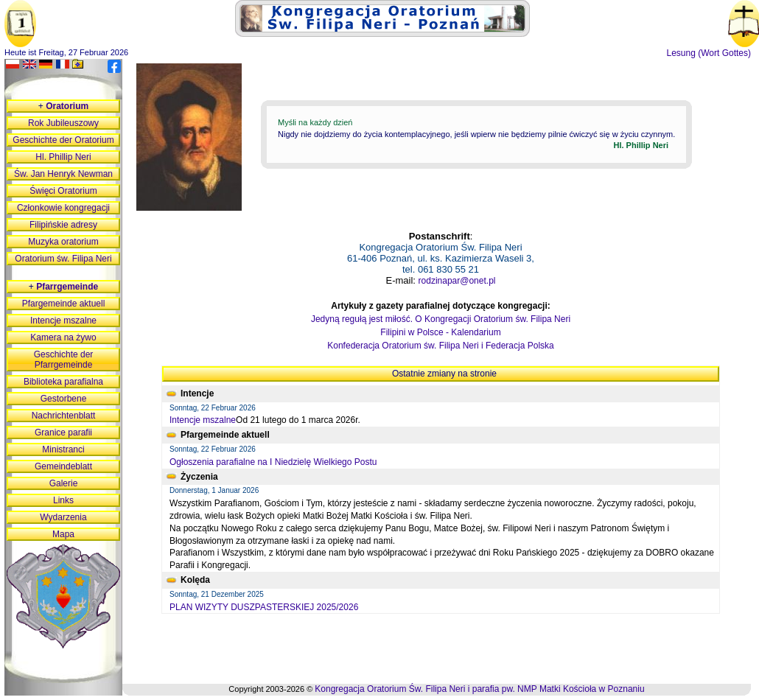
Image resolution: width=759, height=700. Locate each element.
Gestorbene (64, 399)
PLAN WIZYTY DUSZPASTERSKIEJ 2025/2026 (264, 607)
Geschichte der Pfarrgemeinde (64, 360)
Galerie (64, 483)
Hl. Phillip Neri (63, 157)
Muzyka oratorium (63, 242)
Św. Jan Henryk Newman (63, 174)
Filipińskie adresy (63, 225)
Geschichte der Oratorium (63, 140)
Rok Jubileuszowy (63, 123)
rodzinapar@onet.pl (457, 281)
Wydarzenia (63, 517)
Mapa (63, 534)
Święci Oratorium (63, 191)
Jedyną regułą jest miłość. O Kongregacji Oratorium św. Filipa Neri (441, 319)
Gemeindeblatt (63, 466)
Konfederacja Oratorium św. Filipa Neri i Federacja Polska (440, 346)
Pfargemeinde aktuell (64, 304)
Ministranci (63, 449)
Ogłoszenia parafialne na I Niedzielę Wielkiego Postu (273, 462)
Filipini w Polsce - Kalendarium (440, 332)
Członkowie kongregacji (63, 208)
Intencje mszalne (203, 420)
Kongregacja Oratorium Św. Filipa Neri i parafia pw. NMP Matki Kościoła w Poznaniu (479, 689)
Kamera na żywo (63, 337)
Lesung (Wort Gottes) (709, 53)
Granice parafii (63, 433)
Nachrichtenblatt (64, 416)
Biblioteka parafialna (63, 382)
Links (63, 500)
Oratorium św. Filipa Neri (63, 259)
